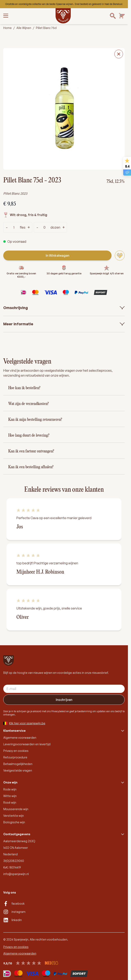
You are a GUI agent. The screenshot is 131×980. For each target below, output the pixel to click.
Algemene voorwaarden (20, 738)
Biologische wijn (14, 822)
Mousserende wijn (16, 809)
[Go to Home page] (63, 16)
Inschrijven (64, 700)
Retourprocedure (15, 757)
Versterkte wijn (14, 816)
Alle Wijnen (24, 28)
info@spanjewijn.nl (16, 874)
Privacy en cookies (16, 751)
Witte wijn (10, 796)
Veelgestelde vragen (18, 770)
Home (7, 28)
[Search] (113, 16)
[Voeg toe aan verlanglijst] (120, 255)
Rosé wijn (10, 802)
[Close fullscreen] (119, 54)
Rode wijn (10, 789)
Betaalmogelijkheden (18, 764)
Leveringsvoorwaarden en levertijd (27, 744)
